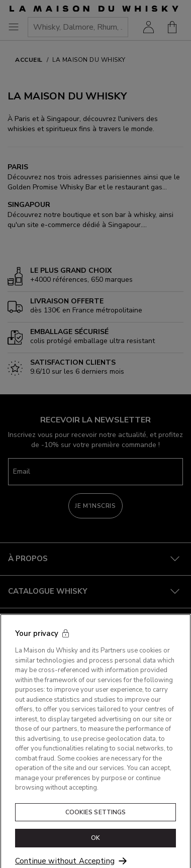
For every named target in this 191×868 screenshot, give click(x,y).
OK (95, 846)
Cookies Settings (96, 820)
